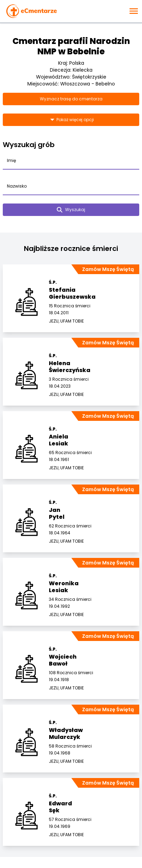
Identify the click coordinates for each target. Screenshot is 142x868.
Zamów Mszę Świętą (108, 269)
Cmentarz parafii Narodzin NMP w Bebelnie (71, 46)
